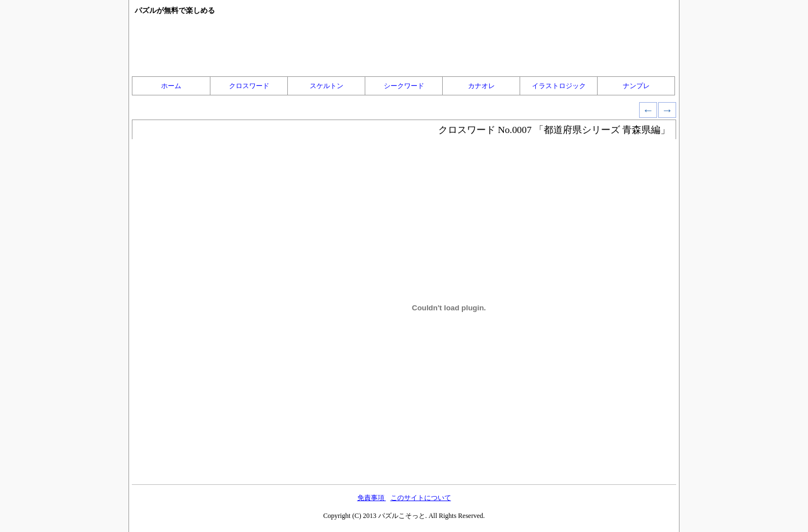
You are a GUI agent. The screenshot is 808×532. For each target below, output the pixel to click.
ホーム (171, 86)
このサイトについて (421, 498)
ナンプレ (636, 86)
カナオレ (481, 86)
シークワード (404, 86)
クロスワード (249, 86)
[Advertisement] (404, 45)
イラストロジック (559, 86)
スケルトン (327, 86)
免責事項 (372, 498)
